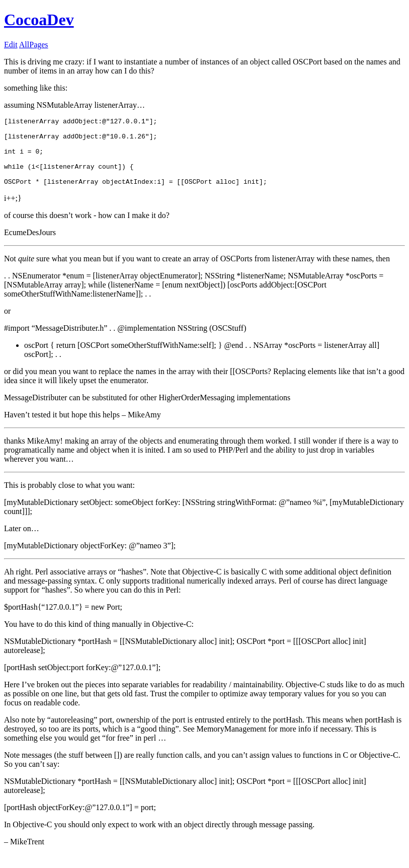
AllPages (34, 45)
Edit (11, 45)
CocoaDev (39, 20)
